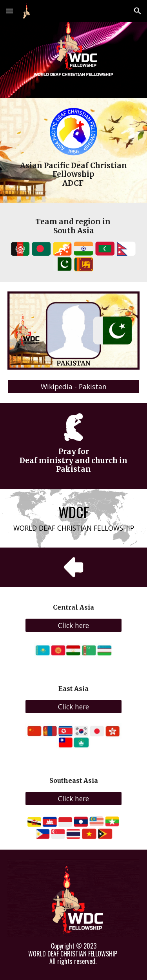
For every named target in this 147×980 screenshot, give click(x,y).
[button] (9, 11)
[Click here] (73, 626)
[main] (74, 175)
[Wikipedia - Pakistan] (74, 387)
